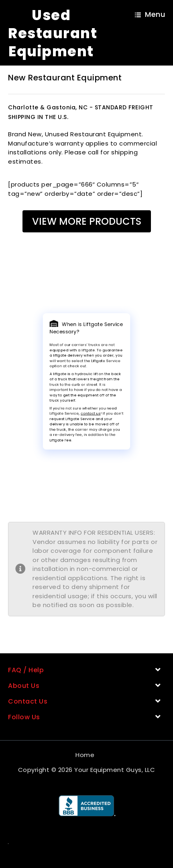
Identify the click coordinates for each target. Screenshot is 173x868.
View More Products (87, 221)
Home (85, 755)
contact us (90, 405)
